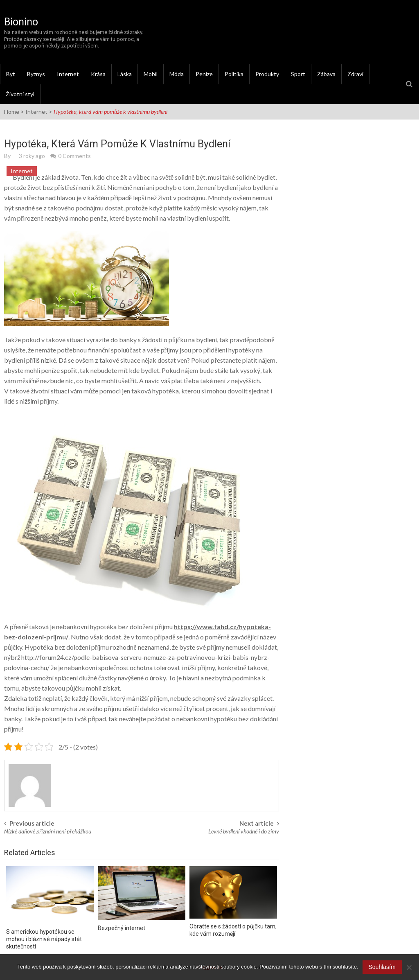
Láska (125, 74)
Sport (298, 74)
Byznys (36, 74)
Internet (68, 74)
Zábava (326, 74)
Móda (177, 74)
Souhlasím (382, 967)
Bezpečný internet (122, 928)
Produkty (267, 74)
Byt (11, 74)
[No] (409, 967)
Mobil (151, 74)
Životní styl (20, 94)
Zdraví (355, 74)
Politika (234, 74)
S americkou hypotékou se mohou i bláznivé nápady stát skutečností (44, 939)
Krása (98, 74)
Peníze (204, 74)
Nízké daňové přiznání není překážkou (48, 831)
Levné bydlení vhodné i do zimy (244, 831)
